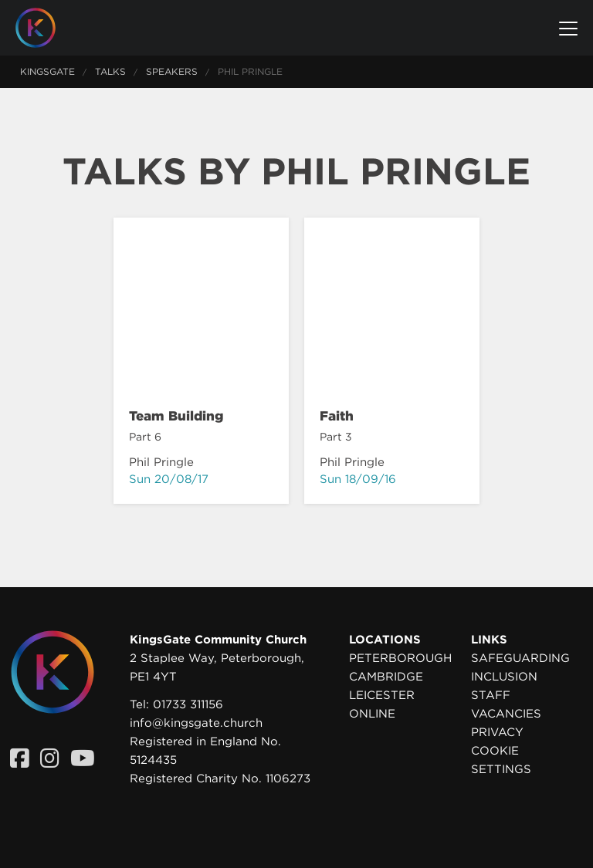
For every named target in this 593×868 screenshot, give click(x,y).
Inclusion (504, 677)
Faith (337, 416)
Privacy (497, 732)
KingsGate (47, 71)
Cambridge (386, 677)
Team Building (176, 416)
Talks (110, 71)
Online (372, 714)
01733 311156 (188, 704)
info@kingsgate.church (196, 723)
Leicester (382, 695)
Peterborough (400, 658)
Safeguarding (520, 658)
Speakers (172, 71)
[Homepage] (47, 28)
